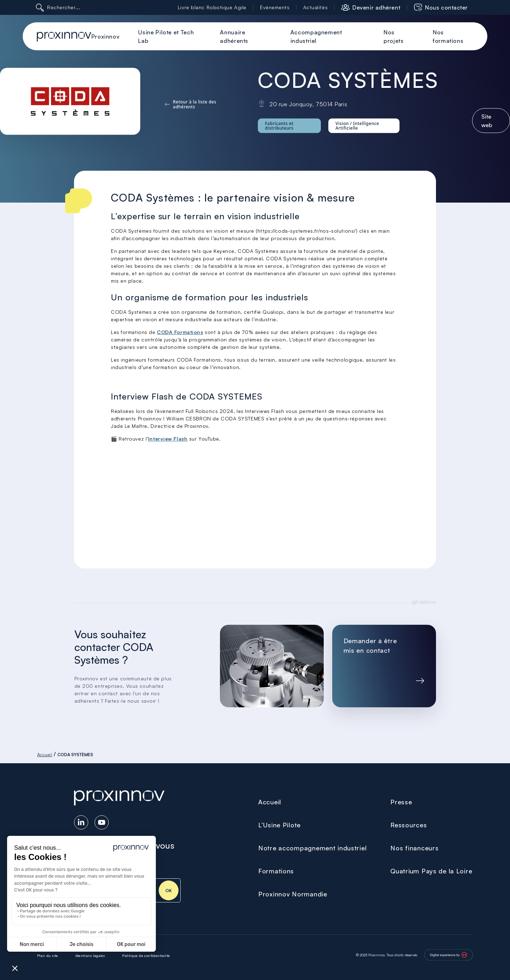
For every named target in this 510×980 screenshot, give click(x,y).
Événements (275, 7)
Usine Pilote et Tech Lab (166, 36)
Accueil (45, 755)
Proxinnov (106, 36)
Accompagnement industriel (316, 36)
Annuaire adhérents (234, 36)
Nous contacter (446, 7)
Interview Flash (168, 439)
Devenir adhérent (376, 7)
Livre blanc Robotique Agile (212, 7)
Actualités (316, 7)
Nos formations (448, 36)
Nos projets (393, 36)
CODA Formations (180, 332)
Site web (487, 120)
